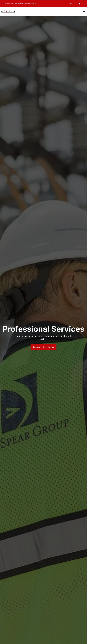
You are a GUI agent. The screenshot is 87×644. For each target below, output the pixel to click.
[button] (84, 12)
